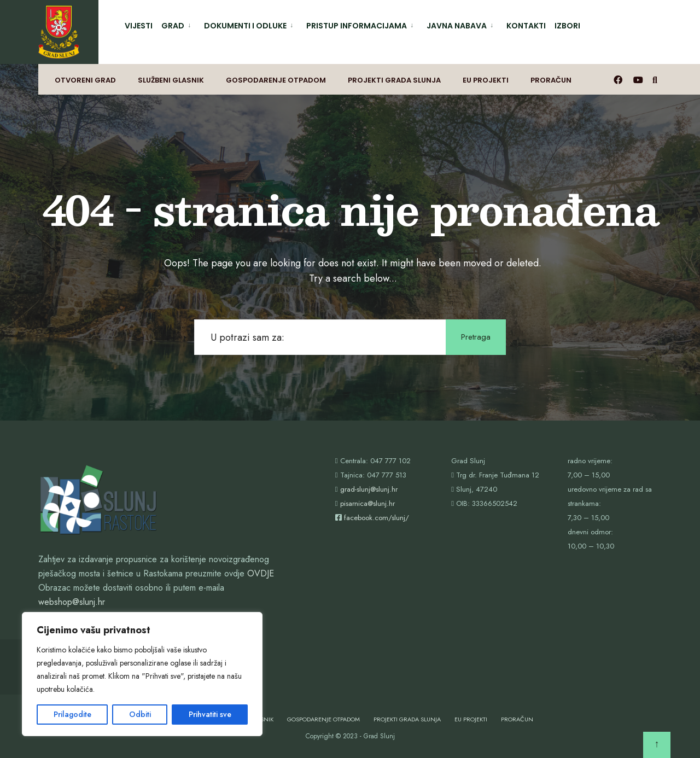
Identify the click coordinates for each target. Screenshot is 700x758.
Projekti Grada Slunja (394, 80)
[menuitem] (178, 24)
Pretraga (476, 337)
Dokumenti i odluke (245, 26)
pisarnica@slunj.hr (367, 503)
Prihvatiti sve (210, 714)
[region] (142, 674)
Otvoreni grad (85, 80)
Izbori (567, 26)
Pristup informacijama (357, 26)
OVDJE (261, 573)
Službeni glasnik (171, 80)
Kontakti (526, 26)
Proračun (551, 80)
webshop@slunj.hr (72, 602)
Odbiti (140, 714)
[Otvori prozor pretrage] (657, 80)
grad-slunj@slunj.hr (369, 489)
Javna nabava (457, 26)
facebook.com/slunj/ (377, 518)
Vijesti (139, 26)
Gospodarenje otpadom (276, 80)
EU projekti (486, 80)
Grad (173, 26)
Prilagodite (72, 714)
